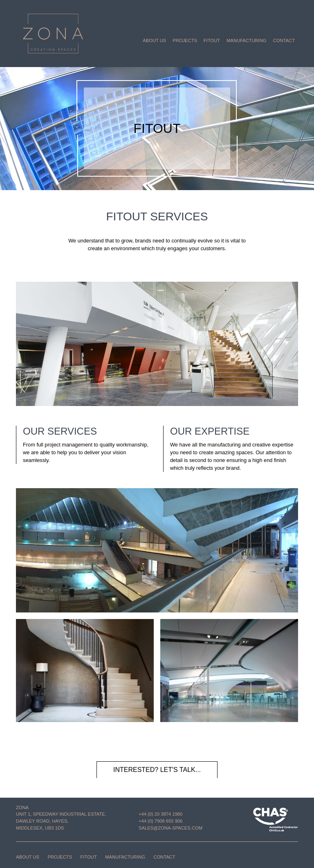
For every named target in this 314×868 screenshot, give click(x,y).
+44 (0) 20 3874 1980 (160, 814)
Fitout (212, 40)
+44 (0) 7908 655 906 (160, 821)
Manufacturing (247, 40)
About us (154, 40)
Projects (185, 40)
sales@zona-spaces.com (170, 828)
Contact (284, 40)
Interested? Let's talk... (157, 770)
